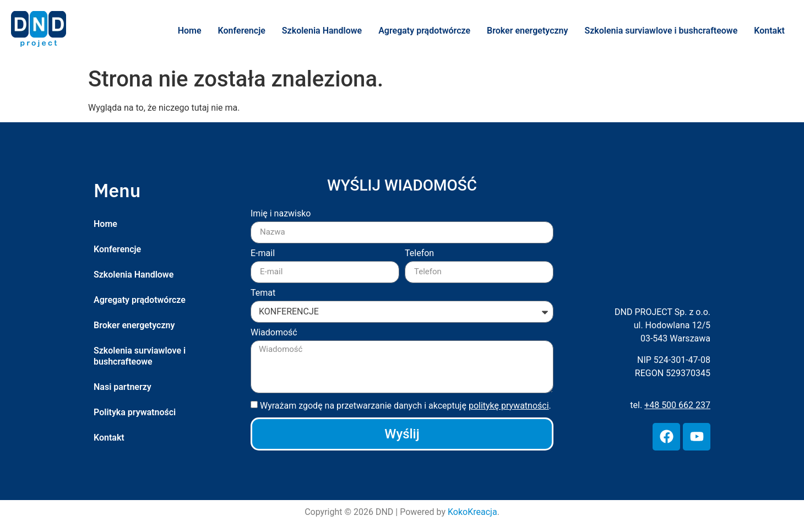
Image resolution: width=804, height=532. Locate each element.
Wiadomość (274, 333)
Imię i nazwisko (281, 214)
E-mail (263, 254)
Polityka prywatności (135, 412)
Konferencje (242, 31)
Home (190, 31)
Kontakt (769, 31)
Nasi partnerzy (123, 387)
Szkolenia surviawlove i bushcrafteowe (661, 31)
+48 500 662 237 (677, 405)
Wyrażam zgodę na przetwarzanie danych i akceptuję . (406, 406)
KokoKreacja (472, 512)
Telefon (419, 254)
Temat (263, 293)
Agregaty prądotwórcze (424, 31)
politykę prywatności (509, 406)
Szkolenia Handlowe (322, 31)
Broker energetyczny (527, 31)
